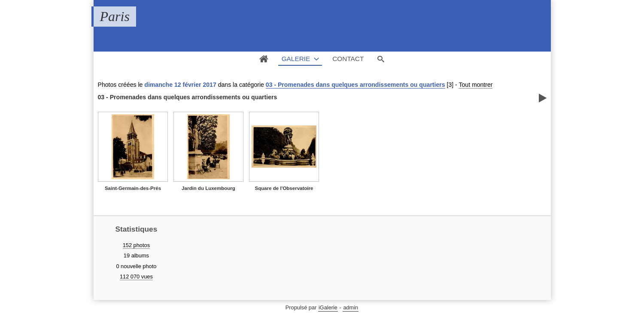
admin (351, 307)
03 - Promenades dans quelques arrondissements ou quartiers (355, 85)
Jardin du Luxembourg (208, 188)
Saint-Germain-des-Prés (133, 188)
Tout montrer (475, 85)
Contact (348, 59)
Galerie (296, 59)
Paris (115, 16)
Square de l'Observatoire (284, 188)
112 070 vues (136, 277)
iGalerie (328, 307)
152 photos (136, 245)
